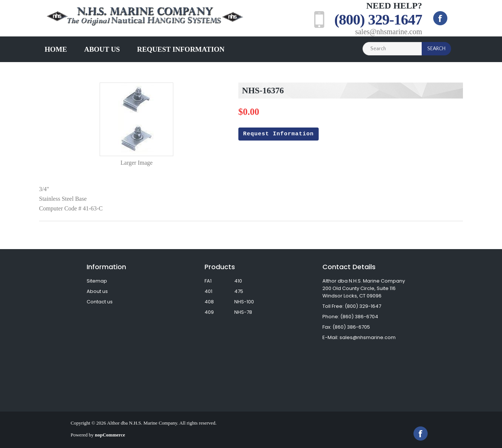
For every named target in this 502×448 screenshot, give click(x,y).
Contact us (100, 302)
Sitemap (97, 281)
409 (209, 312)
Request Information (181, 49)
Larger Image (136, 163)
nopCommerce (110, 435)
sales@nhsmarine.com (389, 32)
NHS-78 (243, 312)
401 (208, 291)
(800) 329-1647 (378, 20)
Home (56, 49)
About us (102, 49)
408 (209, 302)
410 (238, 281)
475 (239, 291)
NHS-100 (244, 302)
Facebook (440, 18)
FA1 (208, 281)
